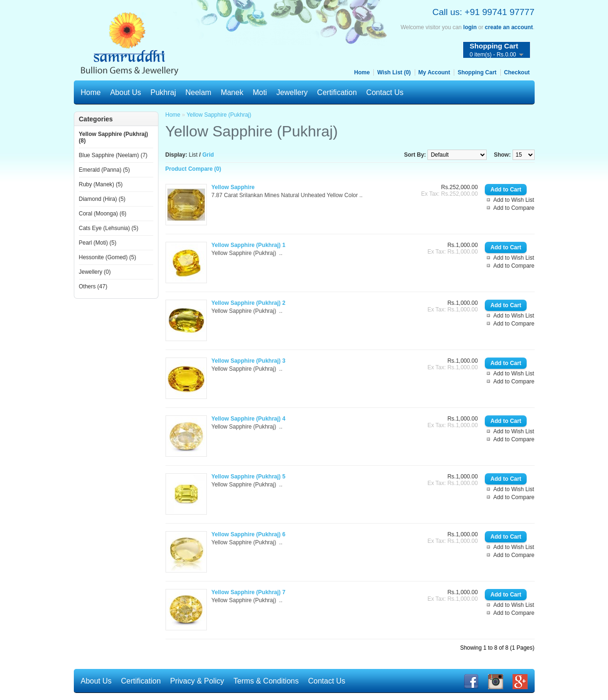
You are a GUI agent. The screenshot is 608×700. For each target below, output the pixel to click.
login (470, 27)
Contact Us (385, 92)
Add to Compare (514, 208)
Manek (232, 92)
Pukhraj (163, 92)
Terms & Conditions (266, 681)
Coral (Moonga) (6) (103, 214)
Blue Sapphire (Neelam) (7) (113, 155)
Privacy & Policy (197, 681)
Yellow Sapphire (233, 187)
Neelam (198, 92)
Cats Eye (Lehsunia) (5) (109, 228)
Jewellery (292, 92)
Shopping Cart (477, 72)
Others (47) (93, 286)
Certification (337, 92)
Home (362, 72)
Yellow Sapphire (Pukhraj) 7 (249, 592)
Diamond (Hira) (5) (102, 199)
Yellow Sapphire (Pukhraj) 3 (249, 361)
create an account (509, 27)
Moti (260, 92)
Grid (208, 155)
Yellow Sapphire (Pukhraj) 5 (249, 477)
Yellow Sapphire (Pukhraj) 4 (249, 419)
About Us (126, 92)
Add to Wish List (514, 200)
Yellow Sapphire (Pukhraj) (219, 115)
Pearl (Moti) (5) (98, 243)
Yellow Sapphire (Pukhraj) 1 (249, 245)
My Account (434, 72)
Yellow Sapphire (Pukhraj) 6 (249, 534)
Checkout (517, 72)
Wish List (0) (394, 72)
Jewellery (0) (95, 272)
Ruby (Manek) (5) (101, 184)
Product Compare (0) (193, 169)
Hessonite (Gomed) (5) (108, 257)
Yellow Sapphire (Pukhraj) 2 (249, 303)
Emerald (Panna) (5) (105, 170)
